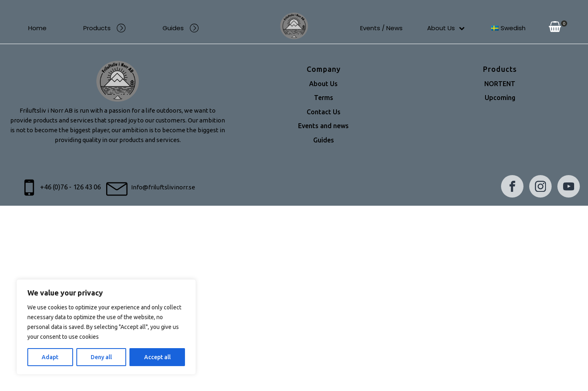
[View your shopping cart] (555, 28)
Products (105, 28)
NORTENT (500, 84)
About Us (446, 28)
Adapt (50, 357)
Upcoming (500, 98)
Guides (181, 28)
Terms (324, 98)
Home (37, 28)
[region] (106, 327)
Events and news (323, 126)
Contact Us (324, 112)
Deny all (101, 357)
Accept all (157, 357)
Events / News (381, 28)
